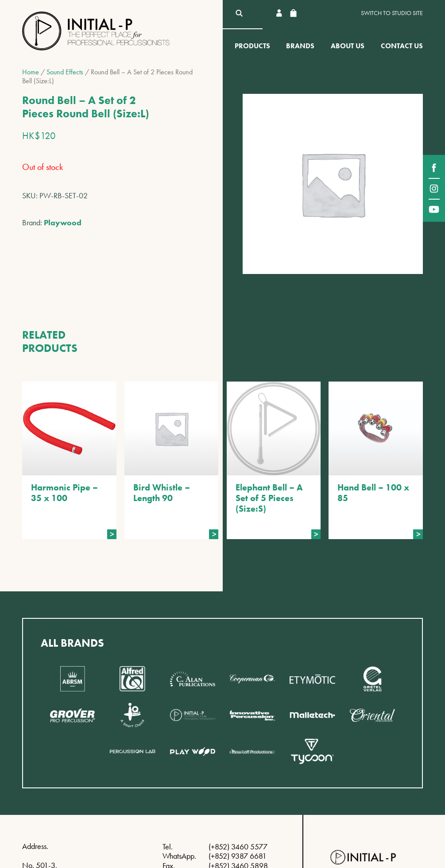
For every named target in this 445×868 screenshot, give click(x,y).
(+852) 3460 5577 (238, 847)
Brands (300, 46)
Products (252, 46)
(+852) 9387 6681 (238, 856)
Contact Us (402, 46)
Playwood (63, 222)
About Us (348, 46)
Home (31, 72)
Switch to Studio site (392, 13)
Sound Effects (65, 72)
